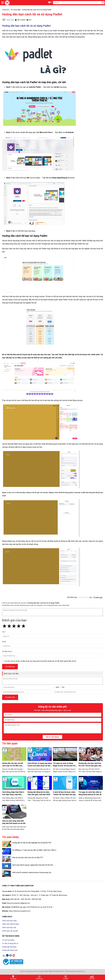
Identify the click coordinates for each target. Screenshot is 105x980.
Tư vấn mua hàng (8, 940)
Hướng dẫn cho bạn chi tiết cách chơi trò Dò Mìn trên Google (13, 766)
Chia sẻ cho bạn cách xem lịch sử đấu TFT (28, 858)
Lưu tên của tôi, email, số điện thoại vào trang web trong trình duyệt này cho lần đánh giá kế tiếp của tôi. (41, 661)
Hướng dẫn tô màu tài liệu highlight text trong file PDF (32, 843)
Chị (63, 687)
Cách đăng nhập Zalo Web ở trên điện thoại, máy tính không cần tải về (13, 795)
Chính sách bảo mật (9, 928)
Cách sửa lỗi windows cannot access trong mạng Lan (32, 872)
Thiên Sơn (8, 20)
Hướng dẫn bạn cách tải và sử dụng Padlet (32, 14)
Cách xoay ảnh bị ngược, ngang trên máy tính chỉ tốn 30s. (33, 865)
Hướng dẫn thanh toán (10, 950)
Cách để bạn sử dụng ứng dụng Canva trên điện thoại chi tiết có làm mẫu (40, 766)
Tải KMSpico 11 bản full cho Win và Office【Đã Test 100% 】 (35, 850)
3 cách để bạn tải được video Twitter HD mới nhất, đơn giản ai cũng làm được (65, 795)
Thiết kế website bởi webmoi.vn (75, 971)
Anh (58, 687)
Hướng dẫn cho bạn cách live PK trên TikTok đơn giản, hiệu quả (90, 766)
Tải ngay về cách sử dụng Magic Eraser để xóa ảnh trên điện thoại (65, 766)
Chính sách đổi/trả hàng (10, 924)
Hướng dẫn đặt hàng (9, 947)
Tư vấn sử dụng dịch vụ (10, 943)
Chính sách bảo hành (9, 921)
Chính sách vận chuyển (10, 931)
